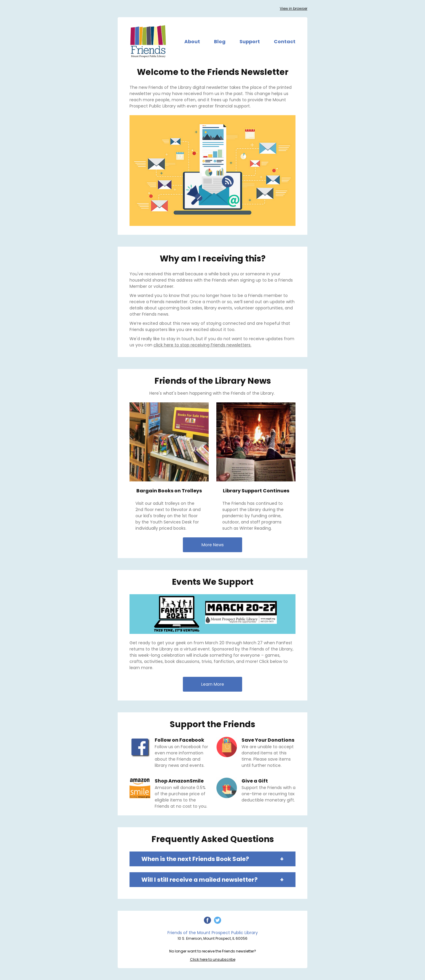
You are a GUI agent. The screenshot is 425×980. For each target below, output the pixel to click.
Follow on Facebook (179, 740)
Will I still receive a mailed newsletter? (213, 880)
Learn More (213, 684)
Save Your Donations (268, 740)
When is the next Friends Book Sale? (213, 859)
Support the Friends (213, 724)
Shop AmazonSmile (179, 781)
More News (213, 545)
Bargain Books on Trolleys (169, 491)
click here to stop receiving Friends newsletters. (202, 345)
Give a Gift (255, 781)
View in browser (294, 8)
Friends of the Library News (213, 381)
